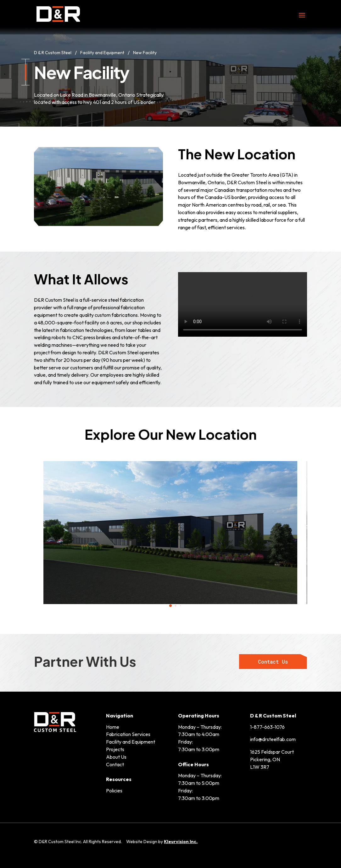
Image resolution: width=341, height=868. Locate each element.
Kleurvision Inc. (181, 842)
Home (113, 727)
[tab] (170, 606)
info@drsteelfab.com (273, 739)
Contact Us (273, 662)
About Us (116, 757)
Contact (115, 764)
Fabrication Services (128, 734)
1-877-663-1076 (267, 727)
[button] (21, 534)
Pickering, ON (265, 759)
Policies (114, 791)
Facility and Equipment (131, 742)
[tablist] (170, 607)
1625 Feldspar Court (272, 752)
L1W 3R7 (260, 767)
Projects (115, 749)
